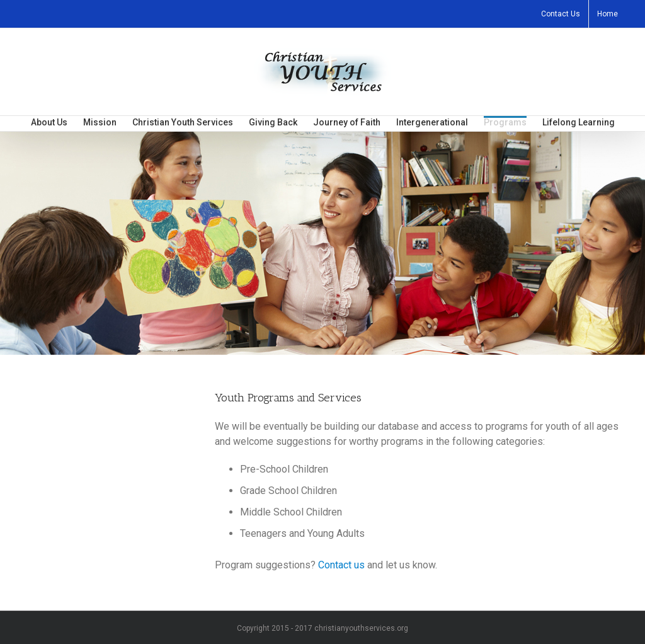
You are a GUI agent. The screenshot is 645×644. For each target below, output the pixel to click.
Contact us (341, 565)
